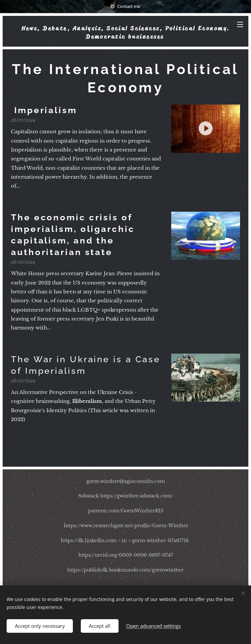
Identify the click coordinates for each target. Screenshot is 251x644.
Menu (240, 24)
